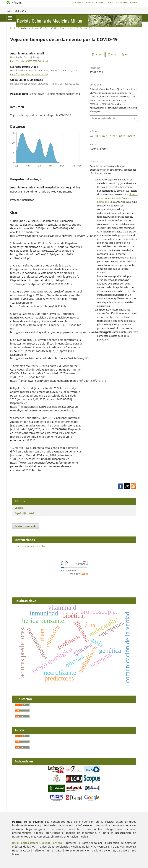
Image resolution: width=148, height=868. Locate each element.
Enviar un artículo (26, 526)
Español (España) (24, 513)
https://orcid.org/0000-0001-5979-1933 (29, 74)
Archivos (26, 28)
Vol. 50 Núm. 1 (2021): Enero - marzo (55, 28)
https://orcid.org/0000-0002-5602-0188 (29, 61)
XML (127, 54)
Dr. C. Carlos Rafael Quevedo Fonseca (37, 843)
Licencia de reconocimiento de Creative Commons (117, 198)
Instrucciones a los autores (32, 546)
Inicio (13, 28)
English (19, 508)
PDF (113, 54)
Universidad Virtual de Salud (88, 3)
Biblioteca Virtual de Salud (123, 3)
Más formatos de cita (104, 118)
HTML (99, 54)
